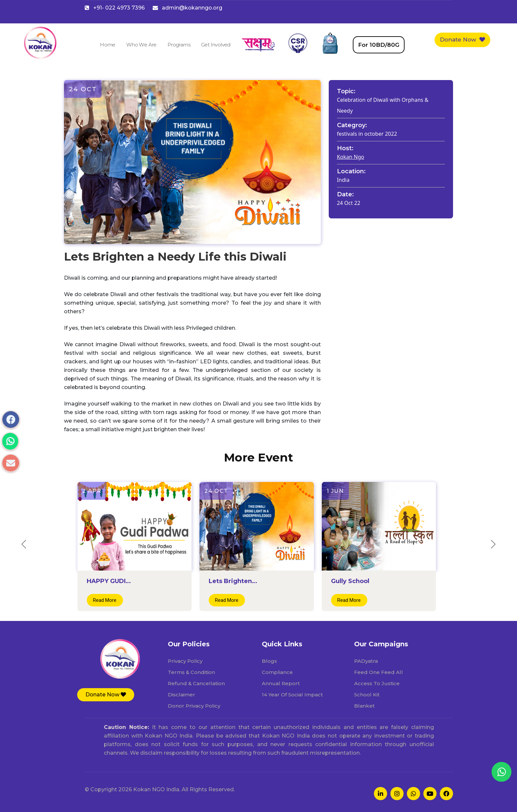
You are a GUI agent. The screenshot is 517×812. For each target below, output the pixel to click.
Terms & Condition (191, 672)
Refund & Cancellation (196, 683)
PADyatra (366, 661)
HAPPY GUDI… (109, 581)
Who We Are (141, 45)
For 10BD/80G (379, 45)
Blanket (364, 706)
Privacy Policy (185, 661)
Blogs (269, 661)
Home (108, 45)
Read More (105, 600)
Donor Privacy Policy (194, 706)
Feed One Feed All (379, 672)
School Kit (367, 695)
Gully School (350, 581)
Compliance (277, 672)
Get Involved (216, 45)
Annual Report (281, 683)
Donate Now (462, 40)
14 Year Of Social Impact (292, 695)
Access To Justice (377, 683)
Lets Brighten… (233, 581)
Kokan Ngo (351, 157)
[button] (106, 695)
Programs (179, 45)
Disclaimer (182, 695)
